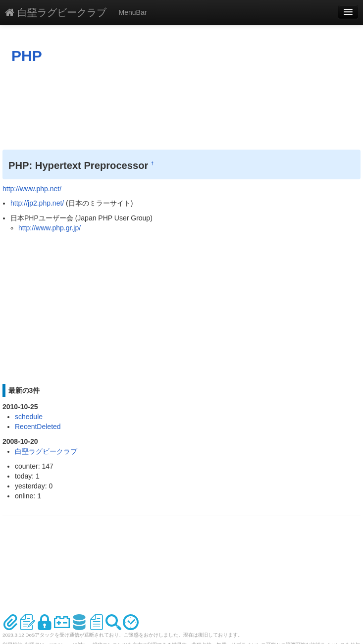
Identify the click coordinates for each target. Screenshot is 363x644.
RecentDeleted (38, 427)
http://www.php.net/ (32, 189)
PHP (27, 56)
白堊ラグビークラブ (56, 12)
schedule (29, 417)
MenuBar (133, 12)
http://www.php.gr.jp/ (50, 228)
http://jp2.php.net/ (37, 203)
